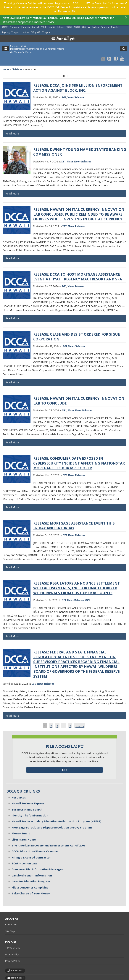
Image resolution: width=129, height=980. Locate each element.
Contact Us (11, 906)
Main (70, 143)
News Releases (76, 79)
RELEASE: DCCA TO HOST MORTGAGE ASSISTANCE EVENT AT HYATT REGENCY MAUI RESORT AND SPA (78, 258)
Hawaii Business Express (28, 785)
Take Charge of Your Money (31, 875)
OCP (88, 582)
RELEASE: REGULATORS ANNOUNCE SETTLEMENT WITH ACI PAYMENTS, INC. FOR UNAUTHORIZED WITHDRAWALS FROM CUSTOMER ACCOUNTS (76, 570)
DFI (64, 79)
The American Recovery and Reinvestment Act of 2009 (48, 827)
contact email (17, 960)
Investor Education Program (31, 863)
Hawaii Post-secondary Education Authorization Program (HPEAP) (57, 803)
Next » (80, 708)
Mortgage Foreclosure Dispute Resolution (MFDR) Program (52, 809)
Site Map (10, 913)
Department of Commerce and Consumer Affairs (37, 31)
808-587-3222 (17, 952)
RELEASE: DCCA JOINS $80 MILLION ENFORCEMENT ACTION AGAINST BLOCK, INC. (78, 70)
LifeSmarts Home (24, 821)
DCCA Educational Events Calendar (35, 833)
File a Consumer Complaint (30, 869)
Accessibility (12, 936)
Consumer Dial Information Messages (37, 851)
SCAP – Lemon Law (24, 845)
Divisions (17, 51)
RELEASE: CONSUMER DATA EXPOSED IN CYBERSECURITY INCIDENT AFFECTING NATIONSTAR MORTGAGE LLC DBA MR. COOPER (79, 445)
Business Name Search (27, 791)
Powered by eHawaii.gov (20, 969)
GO (64, 752)
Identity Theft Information (30, 797)
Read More (22, 116)
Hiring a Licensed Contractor (31, 839)
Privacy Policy (12, 943)
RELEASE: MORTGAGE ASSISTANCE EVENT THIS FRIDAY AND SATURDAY (74, 507)
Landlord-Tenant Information (32, 857)
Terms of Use (13, 929)
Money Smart (21, 815)
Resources (19, 779)
